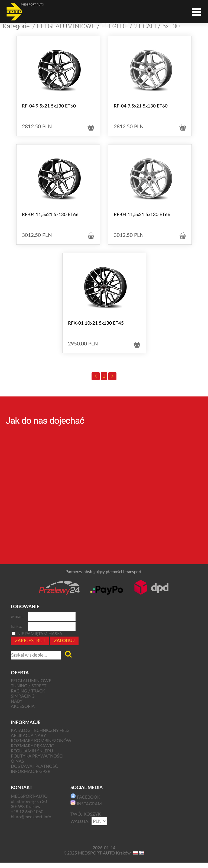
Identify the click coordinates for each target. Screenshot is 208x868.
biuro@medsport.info (32, 817)
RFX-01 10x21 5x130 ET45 (96, 323)
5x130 (171, 26)
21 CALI (145, 26)
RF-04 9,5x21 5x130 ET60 (49, 106)
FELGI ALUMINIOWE (66, 26)
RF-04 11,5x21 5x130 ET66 (50, 215)
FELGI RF (115, 26)
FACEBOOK (85, 796)
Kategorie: (17, 26)
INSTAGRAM (86, 803)
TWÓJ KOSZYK (86, 814)
